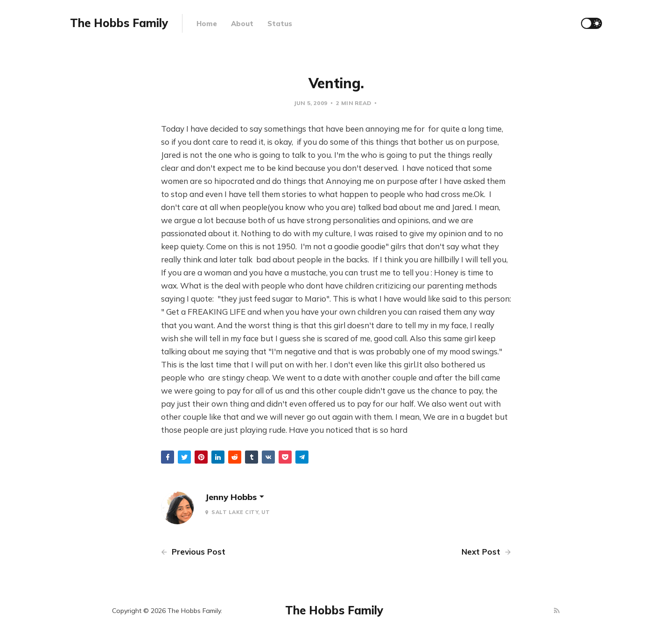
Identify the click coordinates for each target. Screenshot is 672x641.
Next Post (486, 552)
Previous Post (193, 552)
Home (207, 24)
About (242, 24)
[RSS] (557, 611)
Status (280, 24)
